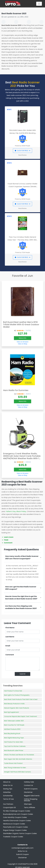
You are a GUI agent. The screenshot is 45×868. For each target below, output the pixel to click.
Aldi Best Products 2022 (12, 729)
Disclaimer (22, 858)
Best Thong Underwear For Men (15, 768)
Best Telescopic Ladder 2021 (14, 721)
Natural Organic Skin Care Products (17, 708)
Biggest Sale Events (32, 796)
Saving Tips (8, 789)
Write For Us (8, 785)
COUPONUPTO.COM (25, 864)
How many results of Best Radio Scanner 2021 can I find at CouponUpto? (22, 557)
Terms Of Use (8, 799)
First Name (10, 628)
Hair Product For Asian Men (14, 742)
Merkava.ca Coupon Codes (14, 824)
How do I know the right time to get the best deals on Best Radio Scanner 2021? (21, 598)
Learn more (9, 537)
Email (8, 646)
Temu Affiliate (30, 807)
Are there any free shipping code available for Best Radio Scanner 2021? (21, 607)
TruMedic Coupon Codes (13, 837)
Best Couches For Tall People (14, 725)
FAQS (6, 540)
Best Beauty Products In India (14, 704)
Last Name (10, 637)
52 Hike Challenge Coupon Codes (17, 811)
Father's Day (11, 511)
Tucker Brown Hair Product (13, 763)
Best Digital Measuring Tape (14, 738)
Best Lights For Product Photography (17, 695)
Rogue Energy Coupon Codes (15, 830)
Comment (8, 543)
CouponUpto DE (9, 807)
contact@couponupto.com (23, 848)
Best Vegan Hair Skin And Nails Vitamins (18, 759)
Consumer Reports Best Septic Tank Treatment (21, 716)
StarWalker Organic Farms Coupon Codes (20, 833)
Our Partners (8, 804)
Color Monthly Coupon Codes (15, 817)
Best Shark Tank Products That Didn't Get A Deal (21, 699)
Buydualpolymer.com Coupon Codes (18, 814)
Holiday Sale (29, 782)
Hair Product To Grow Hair (13, 691)
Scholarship (8, 796)
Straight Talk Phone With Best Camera (17, 772)
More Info (23, 338)
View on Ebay (22, 344)
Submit (23, 674)
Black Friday (21, 511)
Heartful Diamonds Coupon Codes (17, 821)
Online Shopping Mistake (31, 800)
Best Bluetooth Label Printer (14, 751)
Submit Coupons (31, 789)
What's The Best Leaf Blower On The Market (19, 755)
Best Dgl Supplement (11, 712)
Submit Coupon (22, 854)
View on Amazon (22, 342)
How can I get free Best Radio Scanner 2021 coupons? (21, 588)
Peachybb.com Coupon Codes (15, 827)
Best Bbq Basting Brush (12, 734)
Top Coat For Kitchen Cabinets (15, 746)
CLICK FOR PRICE (22, 151)
